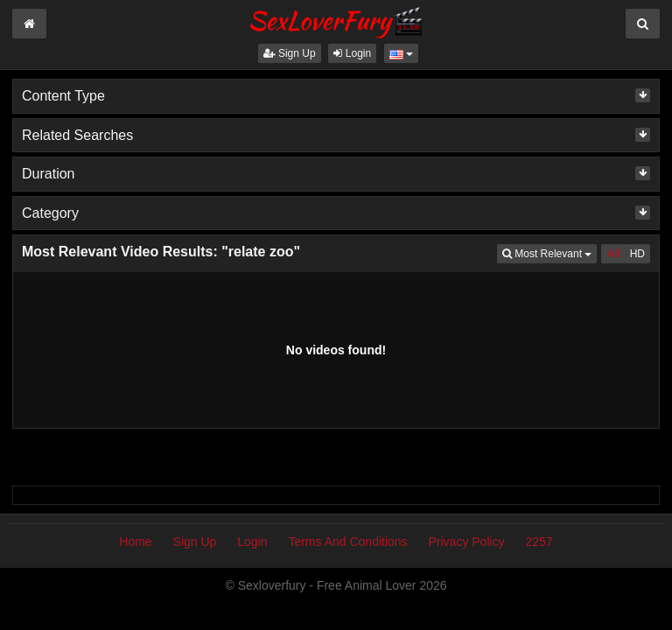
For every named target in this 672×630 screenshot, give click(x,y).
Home (135, 542)
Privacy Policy (467, 542)
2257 (539, 542)
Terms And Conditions (347, 542)
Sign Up (290, 53)
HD (637, 254)
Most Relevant (549, 252)
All (613, 254)
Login (352, 53)
